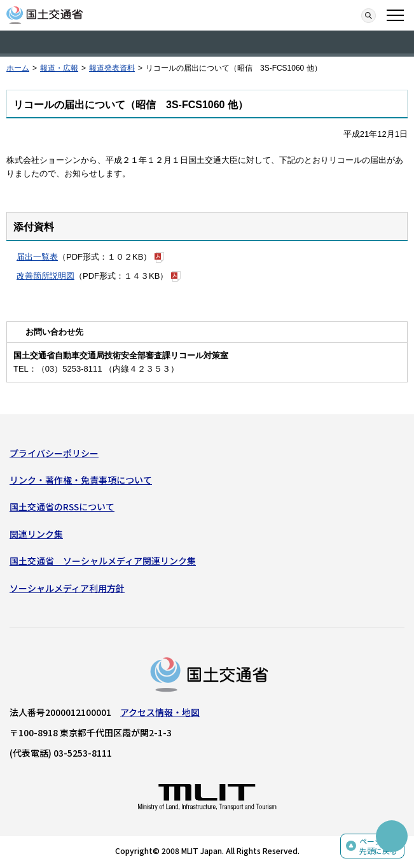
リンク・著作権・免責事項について (81, 480)
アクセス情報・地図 (160, 712)
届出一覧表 (37, 257)
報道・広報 (59, 68)
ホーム (18, 68)
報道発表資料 (112, 68)
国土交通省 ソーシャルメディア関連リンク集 (103, 561)
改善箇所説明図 (45, 276)
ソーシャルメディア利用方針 (67, 588)
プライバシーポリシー (54, 453)
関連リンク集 (36, 534)
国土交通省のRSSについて (62, 507)
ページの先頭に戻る (378, 846)
